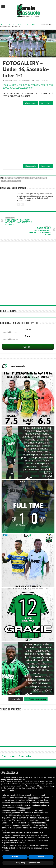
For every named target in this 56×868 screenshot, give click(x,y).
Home (3, 25)
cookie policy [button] (25, 808)
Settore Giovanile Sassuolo (17, 25)
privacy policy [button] (33, 798)
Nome (28, 313)
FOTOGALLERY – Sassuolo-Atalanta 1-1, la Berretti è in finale (19, 205)
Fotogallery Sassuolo (17, 161)
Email (28, 320)
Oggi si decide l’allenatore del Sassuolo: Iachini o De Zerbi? (37, 214)
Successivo (46, 103)
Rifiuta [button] (15, 857)
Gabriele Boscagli (11, 81)
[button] (53, 796)
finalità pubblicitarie (28, 823)
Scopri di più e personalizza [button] (28, 863)
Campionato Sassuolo (16, 740)
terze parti (39, 810)
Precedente (31, 103)
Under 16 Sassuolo (34, 25)
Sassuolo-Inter (38, 161)
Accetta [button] (41, 857)
